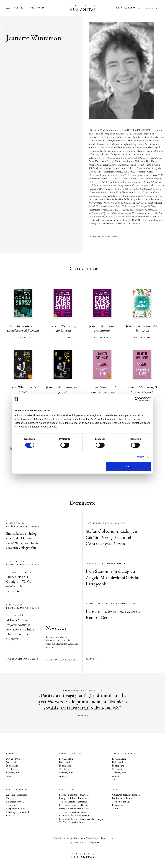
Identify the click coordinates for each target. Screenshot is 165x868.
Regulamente (119, 805)
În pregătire (12, 766)
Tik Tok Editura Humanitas (73, 802)
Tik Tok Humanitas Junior (72, 822)
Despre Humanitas (16, 809)
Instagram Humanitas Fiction (74, 809)
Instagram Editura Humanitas (74, 798)
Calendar (91, 659)
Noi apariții (12, 762)
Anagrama (94, 842)
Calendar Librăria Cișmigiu (22, 659)
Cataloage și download (18, 812)
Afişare (141, 457)
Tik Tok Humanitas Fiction (73, 812)
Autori (10, 776)
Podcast (10, 798)
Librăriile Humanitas (128, 8)
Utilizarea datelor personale (126, 795)
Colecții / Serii (13, 773)
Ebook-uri (11, 805)
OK (128, 467)
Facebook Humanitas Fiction (74, 805)
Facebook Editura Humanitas (74, 795)
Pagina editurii (13, 759)
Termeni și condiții (121, 802)
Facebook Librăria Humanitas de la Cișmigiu (81, 819)
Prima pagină (37, 8)
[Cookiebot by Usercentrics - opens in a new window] (137, 399)
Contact (10, 815)
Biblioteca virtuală (15, 802)
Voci (114, 779)
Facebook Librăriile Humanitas (75, 815)
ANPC (116, 809)
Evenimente (12, 769)
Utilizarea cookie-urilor (124, 798)
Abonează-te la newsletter (63, 660)
